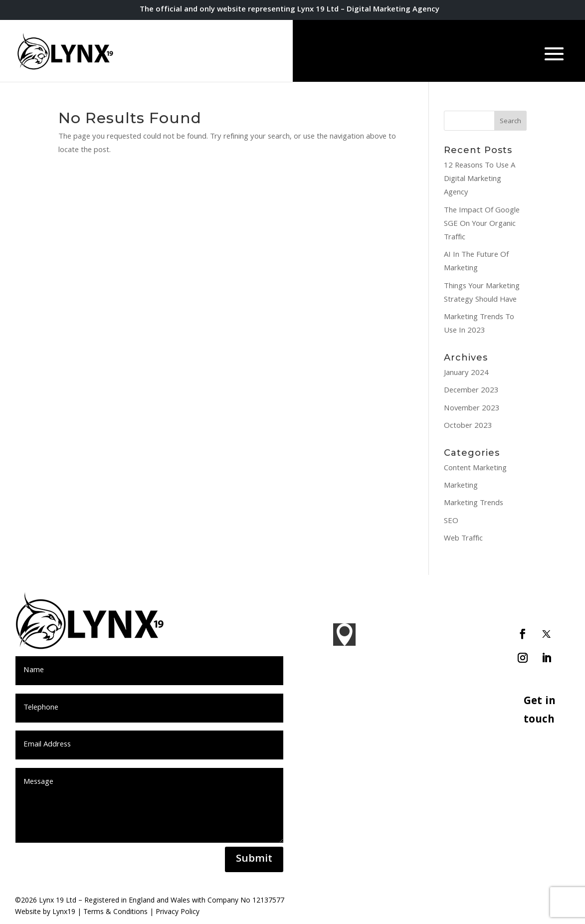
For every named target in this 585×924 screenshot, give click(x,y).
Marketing (461, 486)
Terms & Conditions (115, 913)
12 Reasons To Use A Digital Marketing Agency (480, 180)
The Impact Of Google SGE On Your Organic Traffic (482, 224)
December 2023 (471, 391)
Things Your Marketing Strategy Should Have (482, 293)
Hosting (436, 806)
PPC (430, 711)
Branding (438, 643)
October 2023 (468, 426)
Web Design (443, 661)
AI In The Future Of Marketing (476, 262)
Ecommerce (443, 788)
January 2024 (466, 373)
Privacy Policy (178, 913)
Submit (254, 859)
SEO (451, 522)
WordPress (442, 771)
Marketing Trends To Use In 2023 (479, 324)
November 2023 (472, 409)
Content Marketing (475, 469)
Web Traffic (463, 539)
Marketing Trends (474, 504)
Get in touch (540, 711)
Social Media (444, 729)
